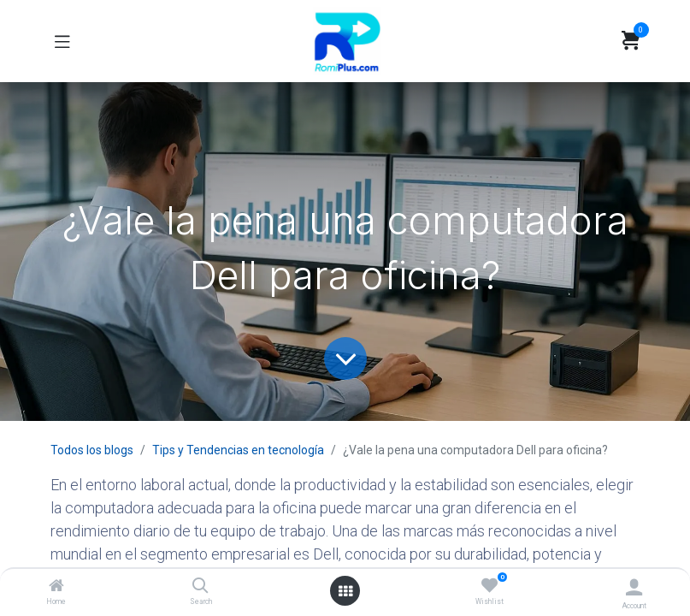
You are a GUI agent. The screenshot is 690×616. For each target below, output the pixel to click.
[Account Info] (634, 587)
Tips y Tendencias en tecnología (238, 450)
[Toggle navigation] (62, 41)
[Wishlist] (489, 586)
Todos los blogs (92, 450)
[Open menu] (345, 591)
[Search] (201, 587)
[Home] (56, 587)
